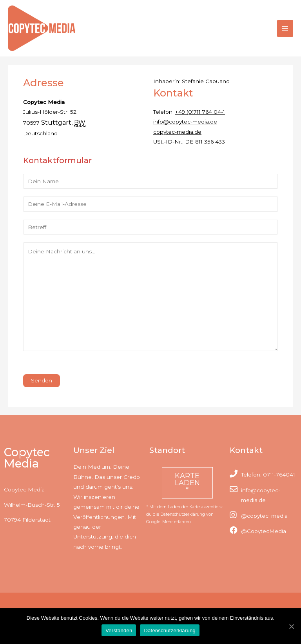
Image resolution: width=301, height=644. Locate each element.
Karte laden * (187, 483)
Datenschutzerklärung (170, 630)
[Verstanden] (291, 626)
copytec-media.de (177, 132)
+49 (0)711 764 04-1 (200, 112)
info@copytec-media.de (185, 122)
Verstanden (119, 630)
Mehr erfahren (177, 522)
